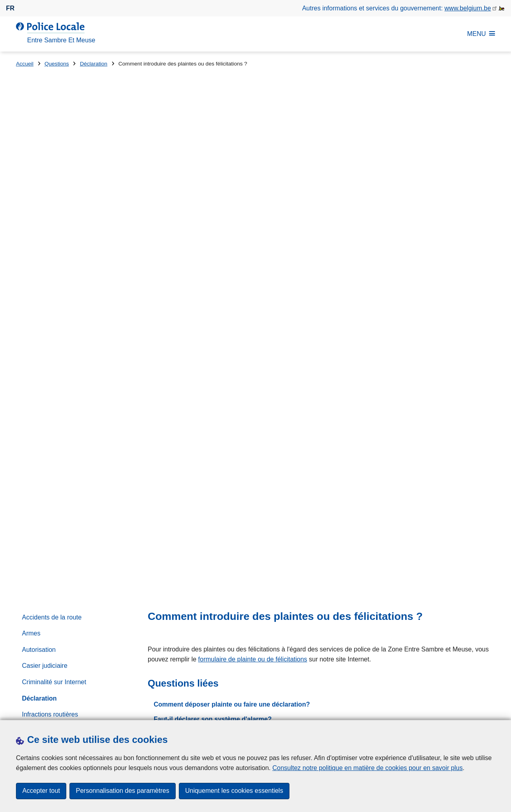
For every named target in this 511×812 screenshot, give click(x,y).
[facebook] (475, 709)
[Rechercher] (474, 428)
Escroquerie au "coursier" (319, 598)
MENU (481, 34)
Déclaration (94, 64)
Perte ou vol (39, 378)
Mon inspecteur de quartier (60, 313)
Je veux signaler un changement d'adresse (219, 316)
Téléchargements (113, 710)
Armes (31, 215)
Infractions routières (50, 297)
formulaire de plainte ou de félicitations (253, 241)
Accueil (25, 64)
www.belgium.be (468, 8)
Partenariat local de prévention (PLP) (74, 361)
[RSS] (490, 709)
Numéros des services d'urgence (68, 329)
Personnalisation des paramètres (123, 791)
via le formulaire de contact (272, 385)
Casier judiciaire (45, 248)
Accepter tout (41, 791)
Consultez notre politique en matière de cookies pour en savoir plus (367, 768)
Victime (32, 485)
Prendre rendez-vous (46, 710)
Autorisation (39, 231)
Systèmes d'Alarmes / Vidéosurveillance (53, 448)
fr (10, 8)
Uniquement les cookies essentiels (234, 791)
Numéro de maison (166, 603)
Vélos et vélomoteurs (52, 501)
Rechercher (310, 412)
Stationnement (43, 426)
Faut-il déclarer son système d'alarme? (213, 301)
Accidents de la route (52, 199)
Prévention (37, 394)
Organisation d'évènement (59, 345)
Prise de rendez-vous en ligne (338, 570)
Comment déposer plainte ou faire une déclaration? (232, 286)
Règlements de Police (53, 410)
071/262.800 (389, 385)
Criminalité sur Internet (54, 264)
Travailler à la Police (51, 469)
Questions (56, 64)
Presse (154, 710)
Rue (22, 603)
